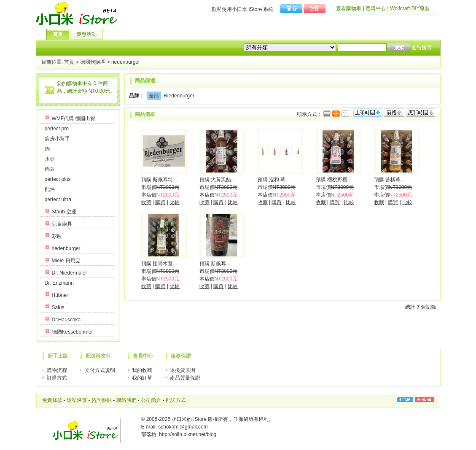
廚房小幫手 (57, 139)
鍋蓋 (50, 169)
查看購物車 (349, 8)
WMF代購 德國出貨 (74, 119)
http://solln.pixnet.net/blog (188, 434)
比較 (175, 202)
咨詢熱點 (102, 400)
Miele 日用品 (66, 261)
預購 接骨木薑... (159, 264)
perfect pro (57, 129)
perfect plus (58, 179)
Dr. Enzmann (59, 283)
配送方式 (176, 400)
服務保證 (181, 356)
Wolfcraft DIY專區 (410, 8)
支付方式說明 (100, 370)
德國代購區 (93, 62)
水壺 (50, 159)
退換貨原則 (183, 370)
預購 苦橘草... (389, 180)
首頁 (61, 34)
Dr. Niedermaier (70, 273)
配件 (50, 189)
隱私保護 (77, 400)
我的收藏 (142, 370)
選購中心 (376, 8)
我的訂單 (142, 378)
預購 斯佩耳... (215, 264)
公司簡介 (151, 400)
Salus (58, 307)
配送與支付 (98, 356)
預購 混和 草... (274, 180)
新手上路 (58, 356)
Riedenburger (179, 96)
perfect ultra (58, 199)
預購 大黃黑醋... (217, 180)
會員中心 (143, 356)
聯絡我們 (126, 400)
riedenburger (126, 62)
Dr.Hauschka (66, 320)
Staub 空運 (64, 212)
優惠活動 (90, 34)
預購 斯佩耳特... (159, 180)
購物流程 (57, 370)
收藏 (146, 202)
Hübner (60, 295)
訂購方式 (57, 378)
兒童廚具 (62, 224)
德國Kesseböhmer (73, 332)
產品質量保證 (185, 378)
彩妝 (57, 236)
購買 (160, 202)
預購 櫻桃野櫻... (334, 180)
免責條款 (52, 400)
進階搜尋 (422, 48)
